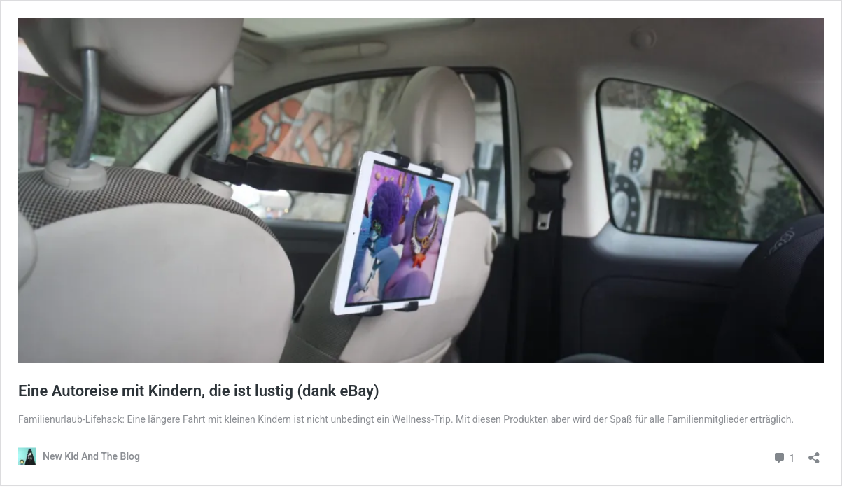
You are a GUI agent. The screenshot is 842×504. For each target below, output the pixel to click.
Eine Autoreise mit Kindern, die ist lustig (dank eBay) (199, 391)
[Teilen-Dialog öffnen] (814, 453)
